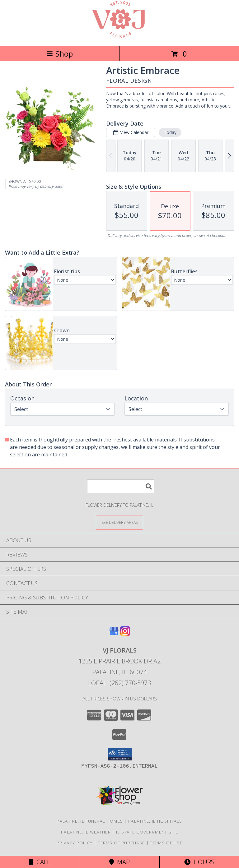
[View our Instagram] (125, 634)
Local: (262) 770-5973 (119, 683)
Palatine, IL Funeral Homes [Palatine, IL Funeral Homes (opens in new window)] (90, 821)
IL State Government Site (147, 832)
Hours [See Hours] (199, 862)
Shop (60, 54)
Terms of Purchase (121, 843)
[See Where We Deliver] (119, 522)
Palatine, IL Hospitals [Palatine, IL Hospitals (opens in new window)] (155, 821)
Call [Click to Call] (40, 862)
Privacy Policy (75, 843)
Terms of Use (166, 843)
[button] (120, 754)
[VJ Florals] (119, 37)
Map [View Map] (119, 862)
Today (170, 132)
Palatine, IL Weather (86, 832)
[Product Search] (121, 486)
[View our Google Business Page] (114, 634)
